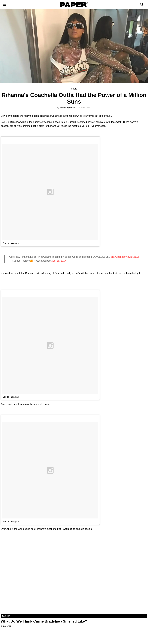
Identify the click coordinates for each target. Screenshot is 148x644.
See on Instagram (11, 243)
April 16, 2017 (59, 261)
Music (74, 89)
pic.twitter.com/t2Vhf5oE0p (125, 257)
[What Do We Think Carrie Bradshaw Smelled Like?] (74, 578)
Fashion (6, 616)
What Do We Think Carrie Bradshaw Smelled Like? (44, 621)
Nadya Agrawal (67, 108)
